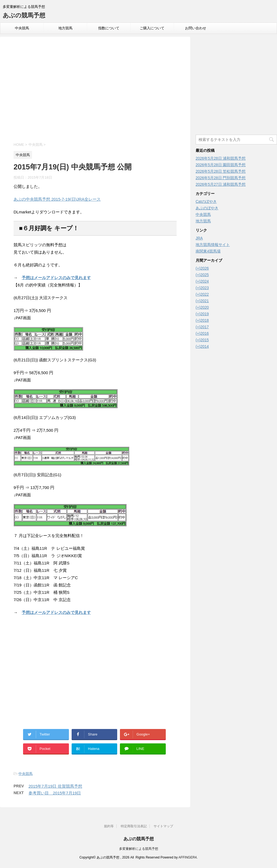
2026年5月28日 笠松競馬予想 (221, 171)
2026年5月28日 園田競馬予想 (221, 165)
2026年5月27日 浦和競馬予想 (221, 184)
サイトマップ (163, 826)
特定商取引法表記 (134, 826)
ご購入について (152, 28)
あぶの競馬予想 (24, 15)
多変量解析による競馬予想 (139, 849)
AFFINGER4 (188, 857)
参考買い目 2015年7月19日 (55, 793)
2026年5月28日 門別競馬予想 (221, 178)
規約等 (109, 826)
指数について (109, 28)
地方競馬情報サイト (213, 245)
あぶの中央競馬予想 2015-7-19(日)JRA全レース (57, 199)
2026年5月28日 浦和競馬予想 (221, 158)
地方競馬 (65, 28)
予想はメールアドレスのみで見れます (56, 278)
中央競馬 (22, 28)
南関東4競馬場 (208, 251)
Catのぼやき (206, 201)
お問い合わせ (196, 28)
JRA (199, 238)
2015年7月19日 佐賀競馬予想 (55, 786)
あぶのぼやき (207, 208)
